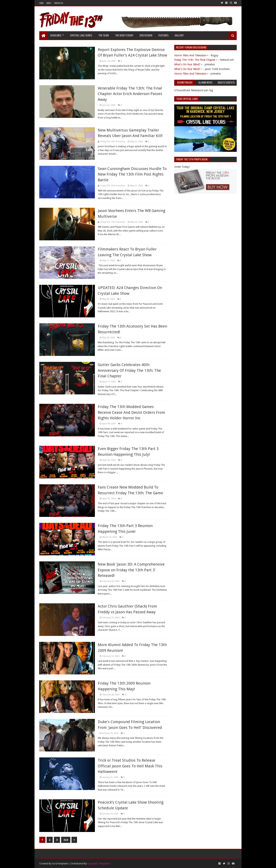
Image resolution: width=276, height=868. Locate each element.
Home (41, 3)
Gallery (179, 35)
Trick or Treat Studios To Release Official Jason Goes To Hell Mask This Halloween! (130, 766)
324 (66, 840)
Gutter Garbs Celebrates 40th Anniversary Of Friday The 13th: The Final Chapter (129, 370)
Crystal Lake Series (81, 35)
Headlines (56, 35)
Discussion (146, 35)
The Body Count (124, 35)
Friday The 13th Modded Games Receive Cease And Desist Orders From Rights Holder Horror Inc (131, 412)
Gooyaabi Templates (99, 863)
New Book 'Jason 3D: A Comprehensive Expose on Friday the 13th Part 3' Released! (131, 570)
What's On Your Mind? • (188, 64)
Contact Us (59, 3)
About (49, 3)
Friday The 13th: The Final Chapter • (196, 60)
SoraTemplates (60, 863)
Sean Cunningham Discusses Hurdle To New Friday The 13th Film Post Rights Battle (132, 174)
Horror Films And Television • (191, 55)
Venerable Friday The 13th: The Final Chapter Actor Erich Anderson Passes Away (130, 94)
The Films (104, 35)
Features (163, 35)
